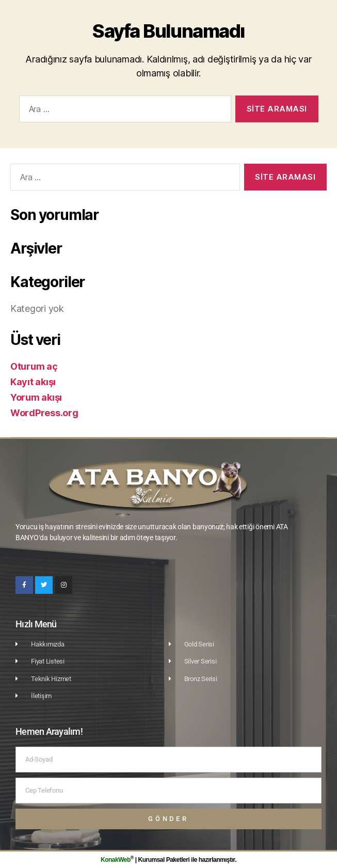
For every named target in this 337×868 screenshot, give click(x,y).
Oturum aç (34, 366)
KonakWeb (116, 860)
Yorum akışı (36, 397)
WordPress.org (44, 413)
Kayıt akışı (33, 382)
